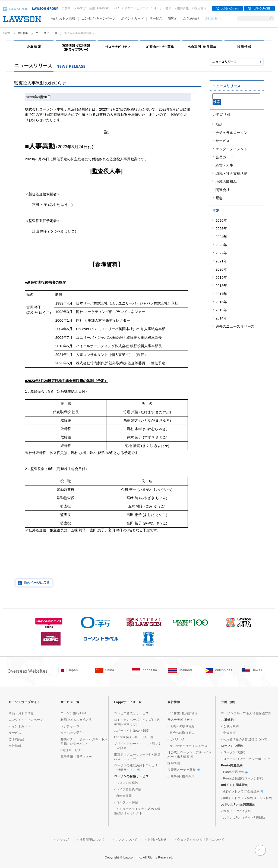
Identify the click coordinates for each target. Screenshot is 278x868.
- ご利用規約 (230, 726)
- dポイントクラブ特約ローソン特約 (247, 798)
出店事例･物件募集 (181, 776)
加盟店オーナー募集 (184, 770)
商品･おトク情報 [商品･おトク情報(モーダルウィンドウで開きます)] (63, 18)
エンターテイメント (231, 149)
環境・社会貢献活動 (231, 173)
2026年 (221, 220)
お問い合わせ (230, 8)
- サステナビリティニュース (187, 746)
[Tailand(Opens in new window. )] (184, 670)
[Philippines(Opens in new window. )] (221, 670)
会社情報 (23, 33)
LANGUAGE (262, 8)
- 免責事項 (228, 733)
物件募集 (183, 8)
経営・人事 (224, 165)
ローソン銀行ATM (73, 713)
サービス (223, 141)
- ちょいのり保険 (126, 783)
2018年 (221, 286)
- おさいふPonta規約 (236, 811)
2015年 (221, 310)
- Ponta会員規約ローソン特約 (242, 778)
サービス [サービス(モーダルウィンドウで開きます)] (156, 18)
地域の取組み (226, 182)
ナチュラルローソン (231, 133)
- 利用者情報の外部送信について (244, 739)
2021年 (221, 261)
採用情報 (200, 8)
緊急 (219, 198)
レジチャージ (70, 726)
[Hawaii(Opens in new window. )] (257, 670)
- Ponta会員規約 (235, 772)
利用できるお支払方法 (76, 720)
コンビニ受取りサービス (131, 713)
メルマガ (80, 8)
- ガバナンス (176, 739)
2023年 (221, 245)
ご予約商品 (191, 18)
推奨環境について (92, 839)
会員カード (224, 157)
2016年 (221, 302)
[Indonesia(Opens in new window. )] (147, 670)
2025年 (221, 229)
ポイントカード (20, 726)
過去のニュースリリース (235, 326)
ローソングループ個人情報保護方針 (246, 713)
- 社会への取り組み (181, 733)
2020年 (221, 269)
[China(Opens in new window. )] (111, 670)
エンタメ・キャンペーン (26, 720)
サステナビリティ (136, 8)
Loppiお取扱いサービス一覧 (134, 737)
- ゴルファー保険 (126, 802)
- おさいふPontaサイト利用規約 (244, 817)
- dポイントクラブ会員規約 (242, 791)
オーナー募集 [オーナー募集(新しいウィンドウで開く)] (163, 8)
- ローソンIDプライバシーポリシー (246, 759)
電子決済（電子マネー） (78, 757)
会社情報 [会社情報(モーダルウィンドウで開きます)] (211, 18)
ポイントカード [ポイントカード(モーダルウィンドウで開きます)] (132, 18)
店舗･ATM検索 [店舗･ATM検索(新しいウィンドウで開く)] (99, 8)
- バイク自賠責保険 (128, 789)
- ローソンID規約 (233, 752)
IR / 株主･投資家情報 (183, 713)
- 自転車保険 (123, 796)
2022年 (221, 253)
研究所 (173, 18)
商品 (219, 125)
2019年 (221, 278)
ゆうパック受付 (72, 733)
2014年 (221, 318)
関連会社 (223, 190)
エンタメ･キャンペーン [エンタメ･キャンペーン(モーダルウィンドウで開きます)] (99, 18)
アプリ (66, 8)
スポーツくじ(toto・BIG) (132, 731)
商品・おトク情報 (21, 713)
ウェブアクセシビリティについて (201, 839)
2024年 (221, 237)
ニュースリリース (46, 33)
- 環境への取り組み (181, 726)
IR (117, 8)
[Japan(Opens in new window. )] (74, 670)
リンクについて (126, 839)
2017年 (221, 294)
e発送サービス (71, 750)
